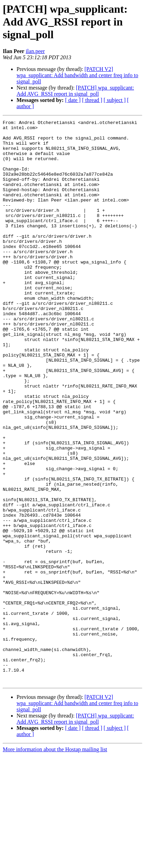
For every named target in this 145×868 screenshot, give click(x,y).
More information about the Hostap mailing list (55, 862)
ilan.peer (35, 51)
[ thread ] (92, 100)
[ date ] (73, 100)
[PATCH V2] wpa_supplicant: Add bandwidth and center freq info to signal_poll (77, 75)
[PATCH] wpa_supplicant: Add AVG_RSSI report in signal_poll (75, 91)
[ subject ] (115, 100)
